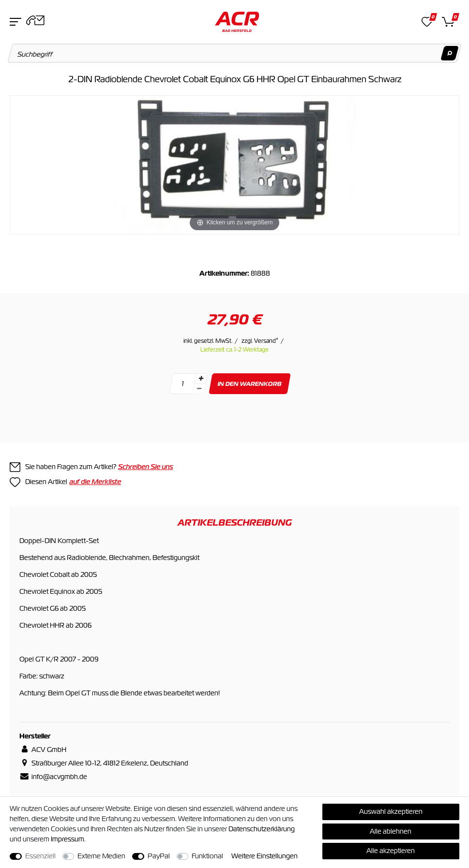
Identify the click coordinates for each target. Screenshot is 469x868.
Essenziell (40, 856)
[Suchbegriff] (235, 53)
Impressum (68, 839)
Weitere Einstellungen (265, 856)
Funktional (207, 856)
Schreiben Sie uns (145, 467)
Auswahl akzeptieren (391, 811)
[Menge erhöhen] (200, 379)
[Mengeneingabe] (182, 384)
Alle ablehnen (391, 831)
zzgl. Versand (260, 341)
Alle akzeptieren (391, 851)
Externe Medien (101, 856)
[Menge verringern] (199, 389)
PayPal (159, 856)
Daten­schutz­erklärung (262, 829)
